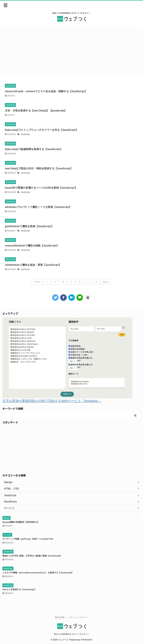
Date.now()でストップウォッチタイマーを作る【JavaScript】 (41, 130)
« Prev (37, 282)
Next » (106, 282)
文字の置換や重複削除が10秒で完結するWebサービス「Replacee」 (52, 401)
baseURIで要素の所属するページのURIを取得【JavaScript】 (41, 188)
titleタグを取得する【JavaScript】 (19, 589)
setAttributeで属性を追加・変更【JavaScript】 (33, 265)
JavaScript (25, 134)
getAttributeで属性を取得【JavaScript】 (29, 226)
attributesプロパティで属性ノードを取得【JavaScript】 (38, 207)
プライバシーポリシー (78, 617)
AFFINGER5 (87, 640)
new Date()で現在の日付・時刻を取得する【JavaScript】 (39, 168)
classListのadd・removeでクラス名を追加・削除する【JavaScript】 (46, 91)
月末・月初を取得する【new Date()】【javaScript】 (36, 111)
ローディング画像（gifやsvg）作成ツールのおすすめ (28, 539)
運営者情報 (60, 617)
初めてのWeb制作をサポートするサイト (71, 634)
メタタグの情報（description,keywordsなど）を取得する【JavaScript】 (38, 573)
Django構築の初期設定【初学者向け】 (21, 522)
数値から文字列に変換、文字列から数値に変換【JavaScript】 (32, 556)
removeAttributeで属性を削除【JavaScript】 (32, 246)
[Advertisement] (71, 50)
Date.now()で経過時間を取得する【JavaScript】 (34, 149)
